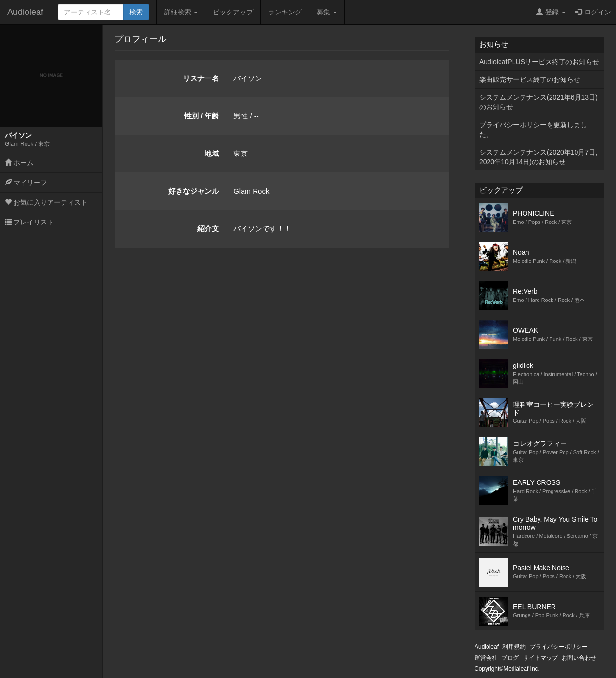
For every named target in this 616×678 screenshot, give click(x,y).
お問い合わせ (579, 658)
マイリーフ (26, 183)
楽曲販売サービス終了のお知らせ (530, 79)
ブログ (510, 658)
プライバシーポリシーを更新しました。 (533, 130)
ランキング (285, 12)
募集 (327, 12)
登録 (551, 12)
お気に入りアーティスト (46, 202)
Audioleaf (25, 12)
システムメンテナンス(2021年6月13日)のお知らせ (539, 102)
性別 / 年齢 (202, 116)
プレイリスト (29, 222)
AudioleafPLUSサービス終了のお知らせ (539, 62)
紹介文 (208, 228)
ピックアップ (233, 12)
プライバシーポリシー (559, 647)
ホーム (19, 163)
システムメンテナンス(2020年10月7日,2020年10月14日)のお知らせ (538, 157)
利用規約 (514, 647)
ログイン (593, 12)
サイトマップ (540, 658)
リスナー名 (201, 78)
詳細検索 (181, 12)
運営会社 (486, 658)
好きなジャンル (194, 191)
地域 (212, 153)
